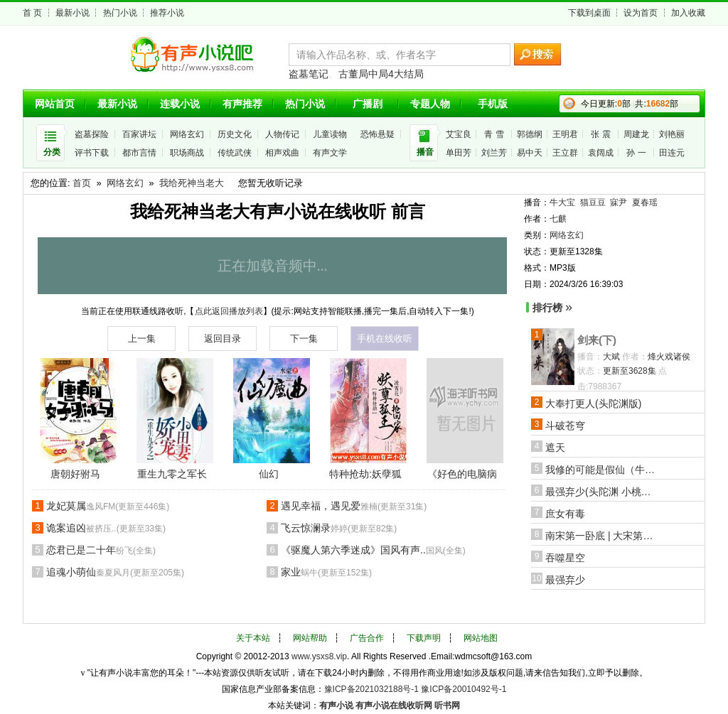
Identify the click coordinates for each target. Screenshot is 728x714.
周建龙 (636, 134)
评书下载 (92, 153)
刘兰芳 (494, 153)
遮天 (555, 448)
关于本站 (253, 638)
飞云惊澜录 (339, 528)
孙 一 (636, 153)
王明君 (565, 134)
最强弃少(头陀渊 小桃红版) (602, 492)
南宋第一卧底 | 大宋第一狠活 (602, 536)
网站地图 (481, 638)
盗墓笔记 (309, 74)
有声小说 (336, 705)
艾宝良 (459, 134)
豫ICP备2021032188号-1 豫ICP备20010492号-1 (416, 689)
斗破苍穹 (565, 426)
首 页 (32, 13)
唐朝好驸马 (75, 474)
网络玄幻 (187, 134)
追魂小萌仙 (115, 572)
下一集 (304, 339)
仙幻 (269, 474)
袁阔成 (601, 153)
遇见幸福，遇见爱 (354, 506)
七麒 (558, 219)
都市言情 (139, 153)
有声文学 (330, 153)
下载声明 (424, 638)
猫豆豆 (593, 202)
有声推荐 (242, 104)
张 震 (600, 134)
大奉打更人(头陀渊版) (593, 404)
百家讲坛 (139, 134)
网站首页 (55, 104)
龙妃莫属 (108, 506)
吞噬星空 (565, 558)
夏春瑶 (645, 202)
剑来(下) (597, 340)
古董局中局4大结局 (381, 74)
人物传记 (282, 134)
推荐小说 (167, 13)
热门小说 (120, 13)
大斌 (611, 357)
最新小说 (73, 13)
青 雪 (494, 134)
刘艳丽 (672, 134)
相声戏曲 (282, 153)
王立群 (565, 153)
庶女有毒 (565, 514)
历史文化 (235, 134)
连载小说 (180, 104)
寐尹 (619, 202)
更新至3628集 (630, 371)
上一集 (142, 339)
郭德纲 (530, 134)
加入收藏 (688, 13)
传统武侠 (235, 153)
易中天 (530, 153)
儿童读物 (330, 134)
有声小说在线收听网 (394, 705)
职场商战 (187, 153)
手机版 (493, 104)
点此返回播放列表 (229, 311)
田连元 (672, 153)
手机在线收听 (385, 339)
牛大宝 (562, 202)
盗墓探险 (92, 134)
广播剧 (368, 104)
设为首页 (641, 13)
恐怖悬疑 (378, 134)
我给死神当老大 (192, 183)
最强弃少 (565, 580)
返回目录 (223, 339)
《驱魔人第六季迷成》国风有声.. (373, 550)
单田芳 (459, 153)
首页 (82, 183)
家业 (326, 572)
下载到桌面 (589, 13)
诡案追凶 (106, 528)
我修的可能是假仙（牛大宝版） (602, 470)
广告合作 (367, 638)
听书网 (447, 705)
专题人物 (430, 104)
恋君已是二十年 (101, 550)
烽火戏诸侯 (669, 357)
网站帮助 (310, 638)
